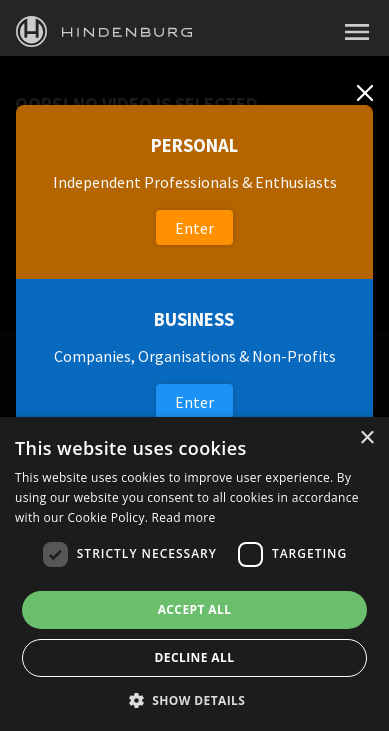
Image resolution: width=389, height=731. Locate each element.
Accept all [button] (195, 609)
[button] (195, 699)
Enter (194, 228)
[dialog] (194, 574)
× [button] (366, 438)
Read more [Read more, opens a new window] (184, 517)
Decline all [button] (195, 657)
